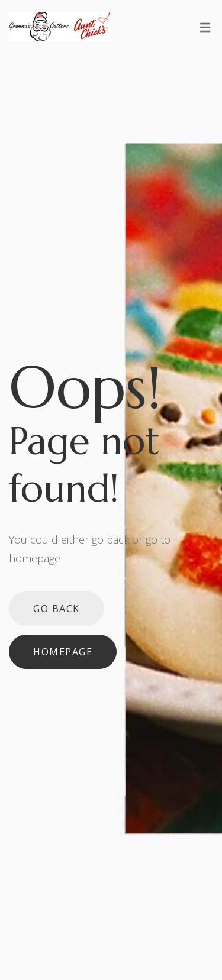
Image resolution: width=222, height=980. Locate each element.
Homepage (63, 652)
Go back (57, 609)
